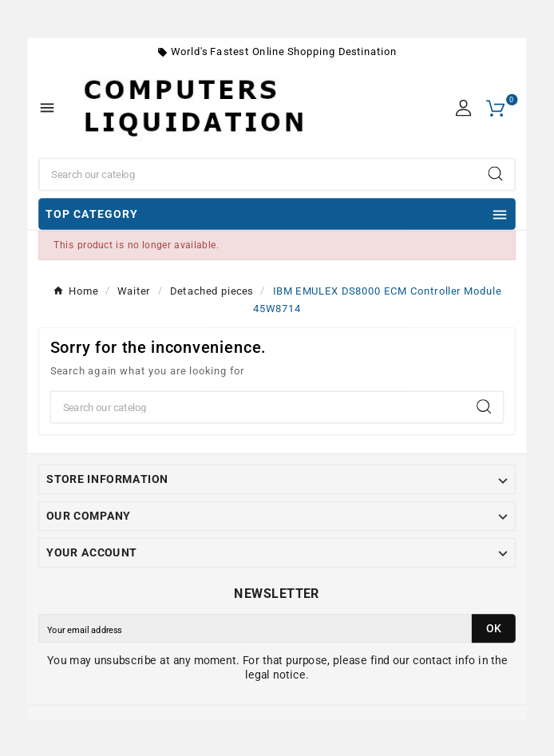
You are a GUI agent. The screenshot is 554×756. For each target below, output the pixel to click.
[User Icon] (463, 108)
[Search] (258, 175)
